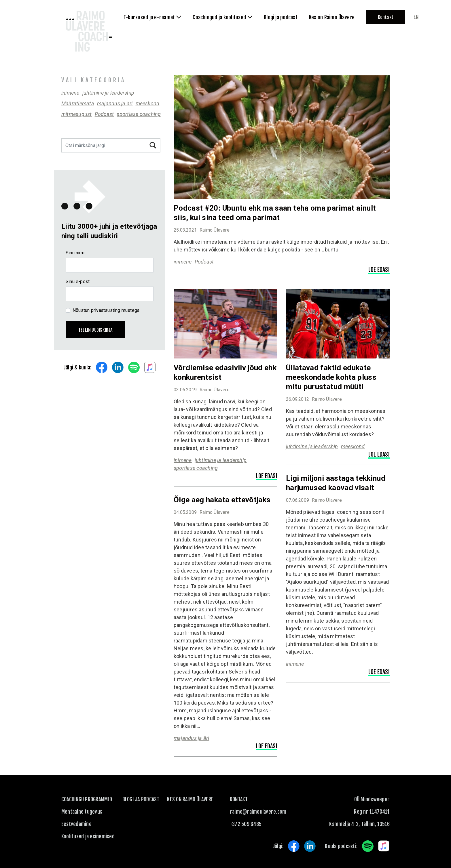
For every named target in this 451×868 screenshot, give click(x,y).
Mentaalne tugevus (82, 812)
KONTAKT (239, 799)
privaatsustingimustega (115, 310)
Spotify (134, 367)
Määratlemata (78, 103)
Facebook (102, 367)
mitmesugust (77, 114)
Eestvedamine (76, 824)
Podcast (104, 114)
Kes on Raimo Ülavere (190, 799)
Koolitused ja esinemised (88, 836)
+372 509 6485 (246, 824)
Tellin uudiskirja (95, 330)
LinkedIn (118, 367)
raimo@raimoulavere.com (258, 812)
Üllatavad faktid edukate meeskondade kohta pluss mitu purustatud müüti (331, 377)
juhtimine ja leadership (108, 93)
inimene (70, 93)
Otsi (153, 145)
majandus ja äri (115, 103)
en (416, 17)
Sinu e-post (78, 282)
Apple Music (150, 367)
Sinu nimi (75, 253)
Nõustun (106, 310)
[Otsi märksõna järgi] (104, 145)
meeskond (148, 103)
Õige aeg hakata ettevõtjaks (222, 500)
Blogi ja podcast (141, 799)
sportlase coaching (139, 114)
